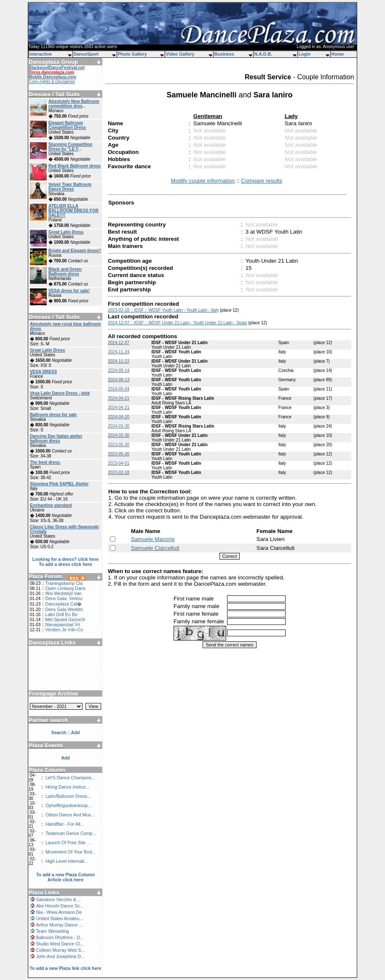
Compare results (262, 181)
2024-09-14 (119, 370)
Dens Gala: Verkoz (64, 598)
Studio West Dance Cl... (60, 944)
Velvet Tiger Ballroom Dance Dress (70, 187)
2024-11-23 (119, 361)
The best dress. (45, 462)
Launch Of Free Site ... (68, 843)
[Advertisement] (66, 665)
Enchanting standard (51, 505)
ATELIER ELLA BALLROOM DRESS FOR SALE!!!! (74, 211)
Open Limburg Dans (65, 588)
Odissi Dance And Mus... (70, 815)
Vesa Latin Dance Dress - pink (60, 393)
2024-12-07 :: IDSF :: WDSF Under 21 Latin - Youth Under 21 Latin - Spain (178, 323)
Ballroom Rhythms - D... (60, 937)
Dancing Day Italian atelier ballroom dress (56, 439)
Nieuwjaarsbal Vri (63, 625)
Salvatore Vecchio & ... (58, 899)
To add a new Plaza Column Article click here (66, 877)
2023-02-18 (119, 473)
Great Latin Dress (66, 232)
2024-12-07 (119, 343)
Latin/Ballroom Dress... (68, 796)
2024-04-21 (119, 398)
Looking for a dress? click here (66, 559)
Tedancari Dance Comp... (71, 833)
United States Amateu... (59, 918)
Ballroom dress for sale (53, 415)
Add (66, 758)
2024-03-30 (119, 426)
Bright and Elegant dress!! (75, 251)
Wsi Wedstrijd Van (63, 593)
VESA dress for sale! (69, 291)
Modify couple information (203, 181)
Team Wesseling (52, 931)
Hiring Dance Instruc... (68, 787)
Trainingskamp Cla (64, 583)
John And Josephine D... (60, 956)
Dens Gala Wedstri (64, 609)
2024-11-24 (119, 352)
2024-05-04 (119, 389)
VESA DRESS (43, 372)
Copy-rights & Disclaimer (52, 82)
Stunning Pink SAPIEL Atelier (59, 484)
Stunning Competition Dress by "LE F (70, 147)
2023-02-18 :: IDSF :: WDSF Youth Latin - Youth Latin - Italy (163, 310)
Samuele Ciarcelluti (155, 548)
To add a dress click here (66, 564)
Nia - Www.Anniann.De (59, 912)
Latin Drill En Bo (61, 614)
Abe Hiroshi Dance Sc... (60, 906)
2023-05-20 (119, 445)
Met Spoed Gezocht (65, 619)
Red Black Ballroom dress (75, 166)
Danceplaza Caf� (63, 604)
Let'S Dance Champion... (70, 778)
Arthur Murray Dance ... (59, 925)
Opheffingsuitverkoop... (68, 805)
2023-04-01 (119, 463)
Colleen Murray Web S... (60, 950)
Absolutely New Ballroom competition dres (74, 104)
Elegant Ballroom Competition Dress (67, 125)
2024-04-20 (119, 417)
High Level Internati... (67, 861)
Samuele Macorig (153, 539)
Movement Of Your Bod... (71, 852)
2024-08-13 (119, 380)
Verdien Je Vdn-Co (64, 630)
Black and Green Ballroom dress (65, 272)
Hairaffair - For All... (65, 824)
